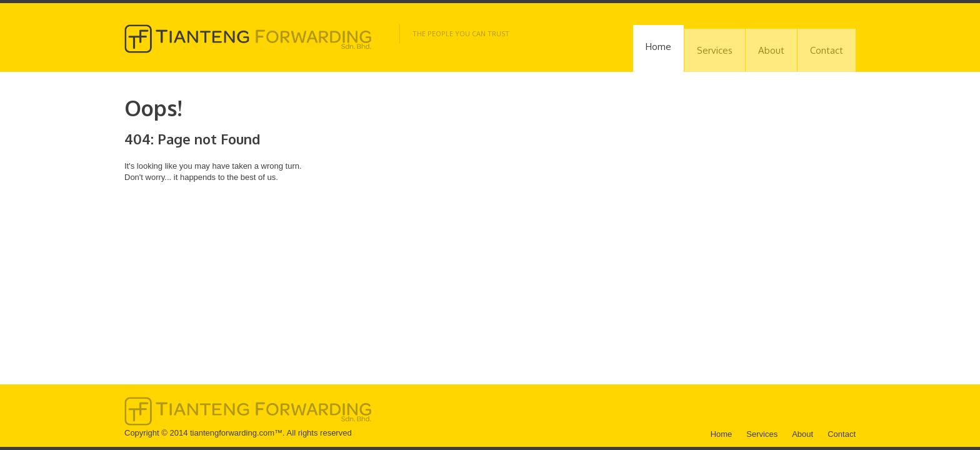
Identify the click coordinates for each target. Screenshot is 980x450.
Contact (827, 50)
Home (658, 47)
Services (715, 50)
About (771, 50)
